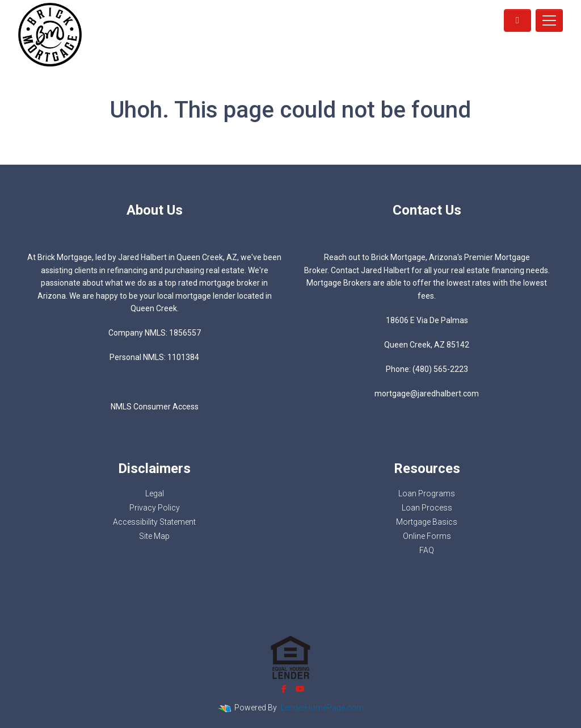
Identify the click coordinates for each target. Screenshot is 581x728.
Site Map (154, 536)
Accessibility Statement (154, 522)
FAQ (427, 550)
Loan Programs (427, 493)
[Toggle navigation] (549, 20)
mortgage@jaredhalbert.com (427, 394)
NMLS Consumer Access (155, 407)
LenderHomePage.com (322, 708)
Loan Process (427, 508)
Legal (155, 493)
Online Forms (427, 536)
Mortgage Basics (427, 522)
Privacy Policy (155, 508)
